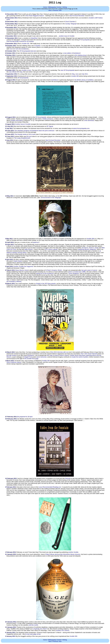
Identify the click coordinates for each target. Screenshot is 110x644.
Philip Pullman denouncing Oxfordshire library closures (63, 554)
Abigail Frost (28, 357)
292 (26, 43)
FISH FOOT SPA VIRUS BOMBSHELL (19, 49)
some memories (41, 357)
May (73, 74)
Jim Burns (85, 248)
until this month (33, 625)
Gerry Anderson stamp (14, 362)
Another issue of (23, 124)
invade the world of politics (80, 357)
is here (26, 70)
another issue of (67, 36)
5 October (37, 46)
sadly (26, 249)
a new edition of (71, 53)
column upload (51, 249)
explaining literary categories (87, 249)
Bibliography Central (55, 7)
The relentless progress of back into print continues (34, 131)
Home (45, 7)
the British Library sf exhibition (84, 80)
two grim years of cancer (89, 270)
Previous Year (57, 10)
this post (29, 136)
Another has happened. (23, 266)
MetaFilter (34, 38)
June (77, 74)
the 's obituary (14, 281)
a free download (89, 120)
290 (75, 76)
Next (50, 10)
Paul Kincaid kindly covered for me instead (20, 41)
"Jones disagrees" (74, 273)
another (73, 552)
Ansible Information (17, 120)
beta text (28, 51)
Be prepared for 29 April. (25, 417)
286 (90, 239)
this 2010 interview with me (60, 352)
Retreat (68, 478)
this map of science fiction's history (58, 355)
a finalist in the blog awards (45, 284)
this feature (35, 16)
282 (73, 636)
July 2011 (85, 74)
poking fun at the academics (45, 273)
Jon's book (32, 134)
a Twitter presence (47, 119)
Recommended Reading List (50, 487)
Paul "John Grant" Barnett (89, 354)
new (67, 70)
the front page (31, 359)
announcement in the (51, 198)
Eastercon (35, 242)
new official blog (16, 72)
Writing (65, 7)
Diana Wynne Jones (22, 270)
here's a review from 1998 (77, 272)
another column (63, 630)
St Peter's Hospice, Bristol (53, 270)
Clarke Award (18, 261)
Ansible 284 (46, 361)
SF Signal (50, 126)
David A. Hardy (94, 248)
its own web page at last (33, 634)
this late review (11, 355)
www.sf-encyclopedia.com (81, 128)
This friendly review (21, 134)
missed (30, 249)
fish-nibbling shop (80, 55)
